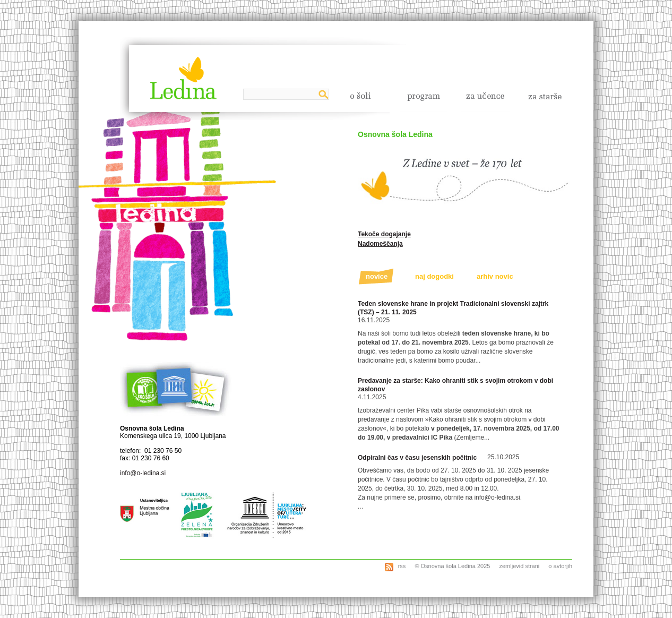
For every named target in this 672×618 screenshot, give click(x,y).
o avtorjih (560, 566)
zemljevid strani (519, 566)
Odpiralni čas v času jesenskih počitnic (417, 458)
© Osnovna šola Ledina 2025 (452, 566)
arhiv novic (495, 276)
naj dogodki (434, 276)
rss (401, 566)
